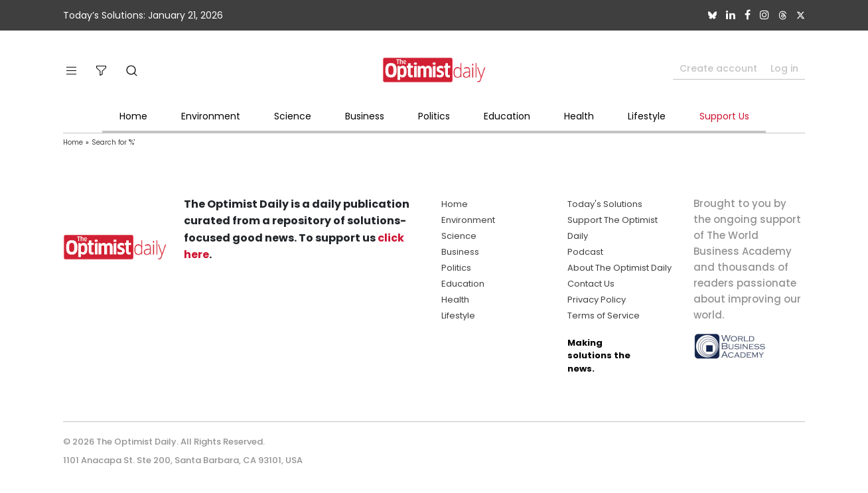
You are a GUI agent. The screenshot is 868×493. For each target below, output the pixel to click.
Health (579, 116)
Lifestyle (647, 116)
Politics (434, 116)
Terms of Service (604, 316)
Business (365, 116)
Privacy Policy (597, 300)
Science (293, 116)
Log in (784, 68)
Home (133, 116)
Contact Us (591, 284)
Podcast (585, 252)
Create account (718, 68)
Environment (211, 116)
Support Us (724, 116)
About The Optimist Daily (619, 268)
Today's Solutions (605, 204)
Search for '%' (113, 142)
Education (507, 116)
